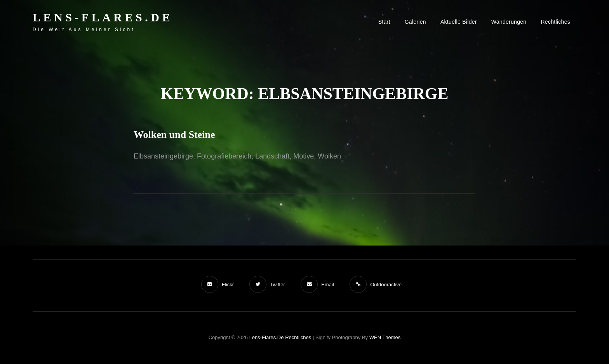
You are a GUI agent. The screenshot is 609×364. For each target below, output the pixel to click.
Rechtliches (555, 22)
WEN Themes (385, 337)
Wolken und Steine (174, 135)
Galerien (415, 22)
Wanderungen (509, 22)
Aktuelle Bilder (459, 22)
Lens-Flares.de (103, 17)
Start (384, 22)
